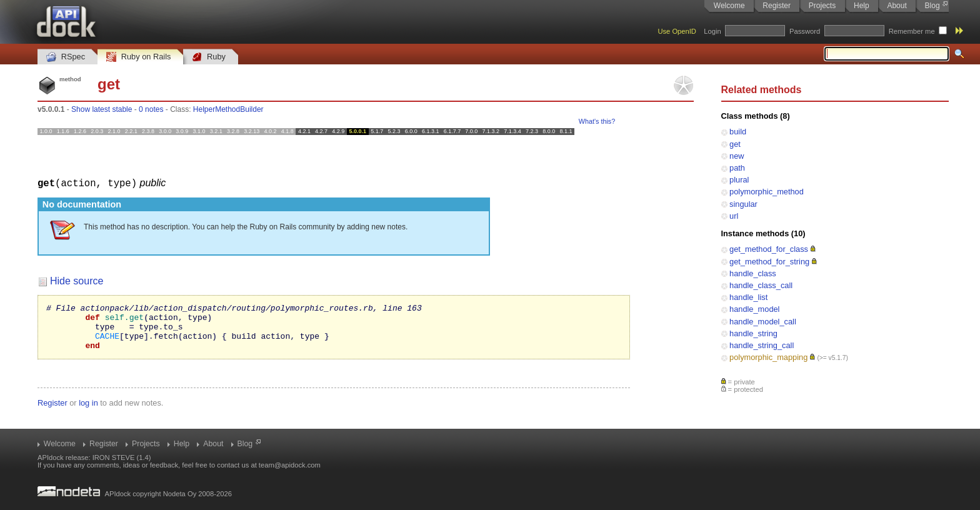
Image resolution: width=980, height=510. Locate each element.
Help (862, 6)
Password (805, 31)
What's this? (597, 121)
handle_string (753, 333)
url (734, 216)
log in (88, 412)
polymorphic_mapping (768, 357)
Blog (932, 6)
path (737, 168)
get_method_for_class (769, 249)
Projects (822, 6)
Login (712, 31)
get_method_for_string (769, 262)
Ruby (209, 57)
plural (739, 180)
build (738, 132)
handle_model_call (763, 322)
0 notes (151, 109)
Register (777, 6)
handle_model (754, 309)
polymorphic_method (767, 192)
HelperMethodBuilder (228, 109)
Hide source (77, 280)
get (735, 144)
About (897, 6)
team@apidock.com (290, 465)
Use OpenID (677, 31)
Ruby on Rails (138, 57)
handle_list (748, 297)
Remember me (912, 31)
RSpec (66, 57)
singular (743, 204)
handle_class (753, 273)
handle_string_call (762, 345)
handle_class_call (761, 285)
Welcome (729, 6)
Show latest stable (102, 109)
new (737, 156)
